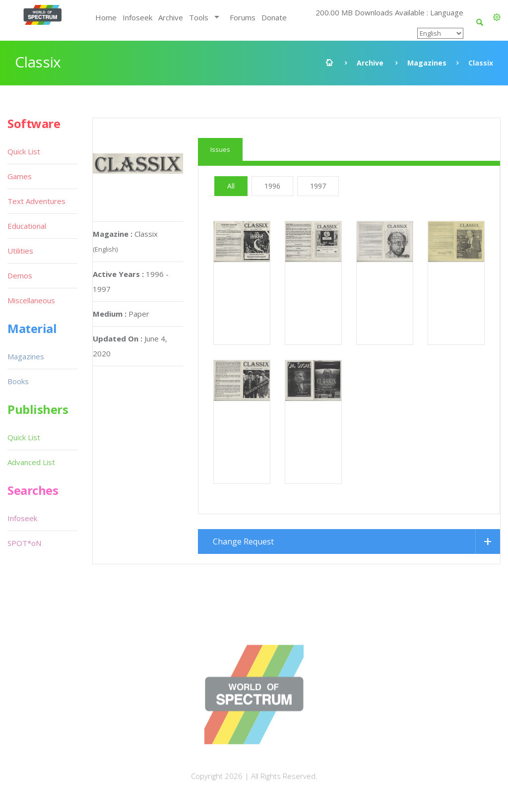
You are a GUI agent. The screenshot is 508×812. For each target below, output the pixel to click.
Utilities (20, 251)
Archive (171, 17)
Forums (243, 17)
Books (18, 381)
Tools (199, 17)
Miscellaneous (31, 300)
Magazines (427, 63)
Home (106, 17)
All (231, 186)
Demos (20, 275)
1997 (318, 186)
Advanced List (31, 462)
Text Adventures (36, 201)
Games (20, 176)
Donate (274, 17)
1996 (272, 186)
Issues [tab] (220, 149)
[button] (497, 17)
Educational (27, 226)
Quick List (24, 151)
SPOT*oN (24, 543)
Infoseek (137, 17)
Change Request (243, 541)
